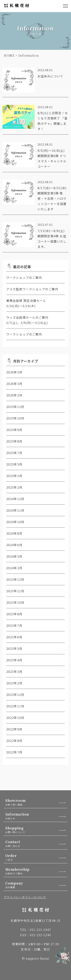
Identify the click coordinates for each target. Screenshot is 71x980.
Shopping (36, 830)
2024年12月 (15, 499)
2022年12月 (15, 695)
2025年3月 (14, 476)
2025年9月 (14, 430)
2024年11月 (15, 510)
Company (36, 885)
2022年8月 (14, 741)
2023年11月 (15, 591)
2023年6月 (14, 637)
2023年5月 (14, 648)
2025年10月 (15, 418)
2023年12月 (15, 579)
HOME (9, 55)
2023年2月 (14, 683)
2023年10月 (15, 602)
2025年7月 (14, 453)
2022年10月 (15, 718)
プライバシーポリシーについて (25, 897)
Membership (36, 871)
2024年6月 (14, 545)
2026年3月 (14, 384)
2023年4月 (14, 660)
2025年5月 (14, 464)
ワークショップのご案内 (24, 278)
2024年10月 (15, 522)
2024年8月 (14, 533)
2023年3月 (14, 672)
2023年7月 (14, 625)
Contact (36, 843)
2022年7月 (14, 752)
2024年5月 (14, 556)
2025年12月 (15, 407)
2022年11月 (15, 706)
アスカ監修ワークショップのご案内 (32, 289)
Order (36, 857)
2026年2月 (14, 395)
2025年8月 (14, 441)
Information (36, 816)
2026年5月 (14, 372)
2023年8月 (14, 614)
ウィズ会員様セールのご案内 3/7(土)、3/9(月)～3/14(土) (35, 320)
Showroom (36, 802)
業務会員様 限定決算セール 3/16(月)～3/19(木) (31, 303)
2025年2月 (14, 487)
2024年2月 (14, 568)
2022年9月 (14, 729)
